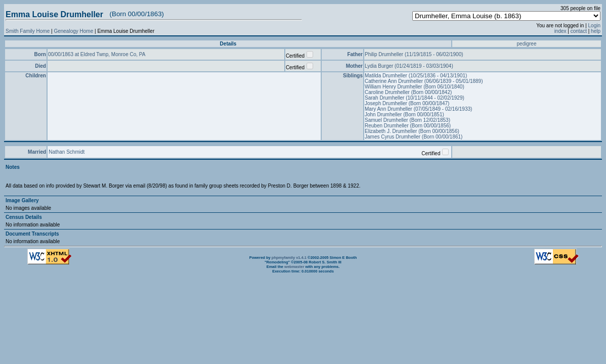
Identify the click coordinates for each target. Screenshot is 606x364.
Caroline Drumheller (388, 92)
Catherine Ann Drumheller (395, 81)
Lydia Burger (380, 66)
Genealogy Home (73, 31)
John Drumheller (384, 115)
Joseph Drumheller (387, 103)
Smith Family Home (28, 31)
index (560, 31)
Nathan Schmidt (67, 152)
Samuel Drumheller (387, 120)
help (596, 31)
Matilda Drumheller (387, 76)
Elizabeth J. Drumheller (392, 131)
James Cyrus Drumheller (393, 137)
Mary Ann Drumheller (389, 109)
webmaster (294, 267)
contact (579, 31)
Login (594, 26)
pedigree (527, 44)
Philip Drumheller (385, 54)
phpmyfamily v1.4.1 (289, 258)
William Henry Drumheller (394, 87)
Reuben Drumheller (387, 126)
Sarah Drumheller (385, 98)
